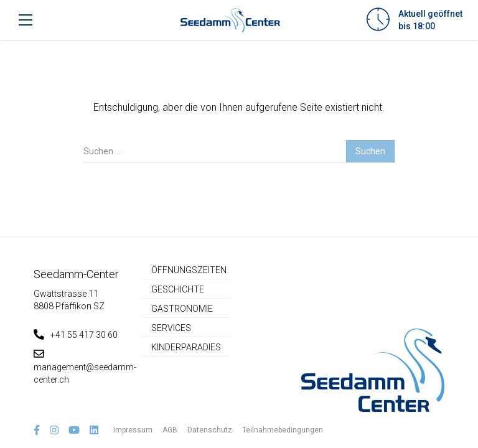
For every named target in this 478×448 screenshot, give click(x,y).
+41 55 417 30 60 (76, 335)
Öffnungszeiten (189, 270)
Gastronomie (182, 309)
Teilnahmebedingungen (283, 430)
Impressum (133, 430)
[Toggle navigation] (26, 20)
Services (171, 328)
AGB (170, 430)
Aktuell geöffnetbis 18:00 (430, 20)
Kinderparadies (186, 347)
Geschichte (178, 289)
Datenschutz (210, 430)
